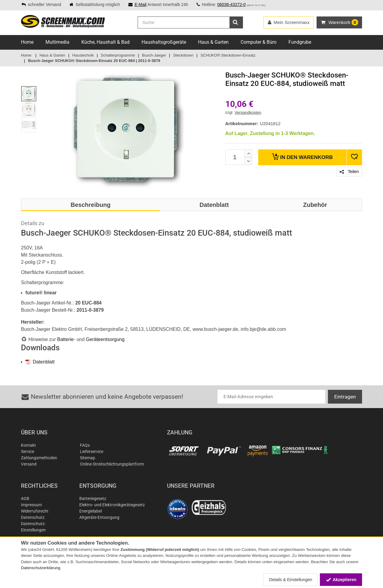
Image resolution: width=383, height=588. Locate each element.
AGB (25, 498)
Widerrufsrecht (35, 511)
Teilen (349, 172)
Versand (29, 464)
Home (27, 42)
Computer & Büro (259, 42)
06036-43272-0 (231, 4)
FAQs (85, 445)
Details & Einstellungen (291, 580)
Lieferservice (92, 451)
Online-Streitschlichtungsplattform (112, 464)
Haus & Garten (213, 42)
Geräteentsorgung (105, 339)
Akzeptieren (341, 580)
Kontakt (28, 445)
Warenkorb (302, 157)
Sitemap (88, 458)
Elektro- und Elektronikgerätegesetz (112, 505)
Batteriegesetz (93, 498)
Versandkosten (248, 112)
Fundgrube (300, 42)
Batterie (65, 339)
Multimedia (57, 42)
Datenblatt (40, 362)
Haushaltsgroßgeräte (164, 42)
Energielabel (91, 511)
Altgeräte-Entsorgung (99, 517)
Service (28, 451)
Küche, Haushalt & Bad (105, 42)
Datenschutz (33, 517)
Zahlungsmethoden (39, 458)
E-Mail (141, 4)
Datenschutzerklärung (41, 568)
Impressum (31, 505)
